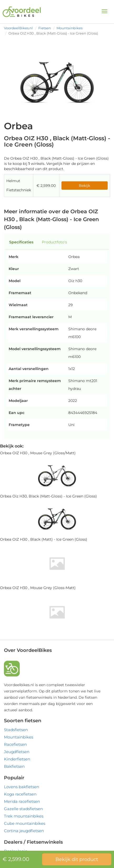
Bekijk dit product (77, 859)
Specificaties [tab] (21, 242)
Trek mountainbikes (24, 816)
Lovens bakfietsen (22, 787)
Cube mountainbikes (25, 823)
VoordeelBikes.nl (18, 28)
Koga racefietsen (20, 794)
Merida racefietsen (22, 801)
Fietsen (45, 28)
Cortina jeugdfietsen (24, 831)
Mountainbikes (69, 28)
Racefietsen (15, 744)
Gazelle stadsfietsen (23, 809)
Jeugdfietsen (17, 752)
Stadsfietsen (16, 730)
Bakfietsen (14, 766)
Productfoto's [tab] (54, 242)
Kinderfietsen (17, 759)
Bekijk (84, 186)
